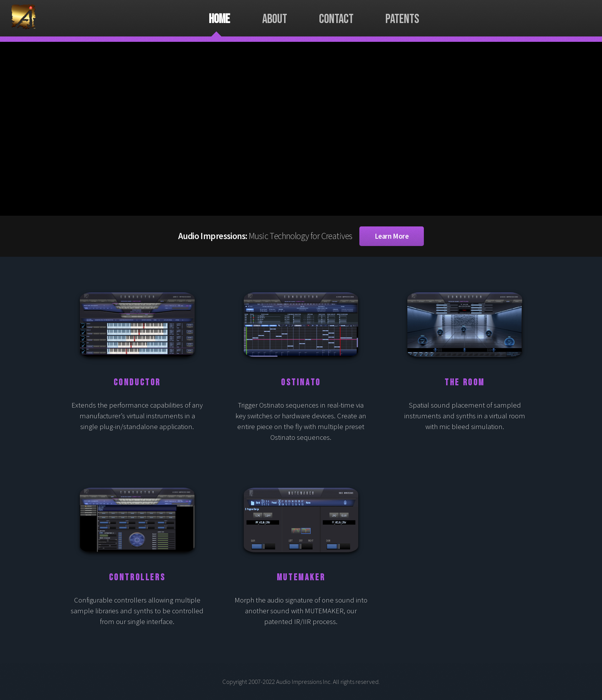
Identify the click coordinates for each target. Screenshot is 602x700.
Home (219, 19)
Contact (336, 19)
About (275, 19)
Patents (402, 19)
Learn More (392, 236)
